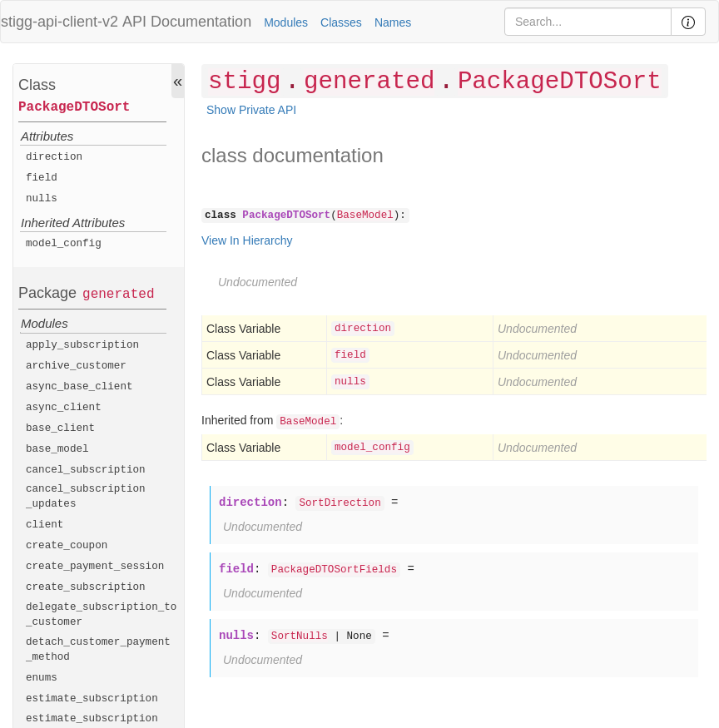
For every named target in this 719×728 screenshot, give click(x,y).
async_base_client (79, 387)
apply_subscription (82, 345)
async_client (64, 408)
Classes (341, 22)
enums (42, 678)
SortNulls (300, 636)
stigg (244, 82)
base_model (57, 449)
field (42, 178)
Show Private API (251, 110)
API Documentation (187, 22)
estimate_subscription (92, 699)
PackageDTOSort (74, 107)
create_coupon (67, 546)
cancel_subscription (86, 470)
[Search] (588, 22)
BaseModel (365, 215)
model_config (64, 244)
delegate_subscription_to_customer (101, 615)
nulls (42, 199)
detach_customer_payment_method (98, 650)
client (45, 525)
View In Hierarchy (247, 240)
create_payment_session (95, 567)
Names (393, 22)
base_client (60, 428)
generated (118, 295)
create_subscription (86, 587)
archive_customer (76, 366)
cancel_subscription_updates (86, 497)
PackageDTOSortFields (334, 570)
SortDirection (340, 503)
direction (54, 157)
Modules (286, 22)
